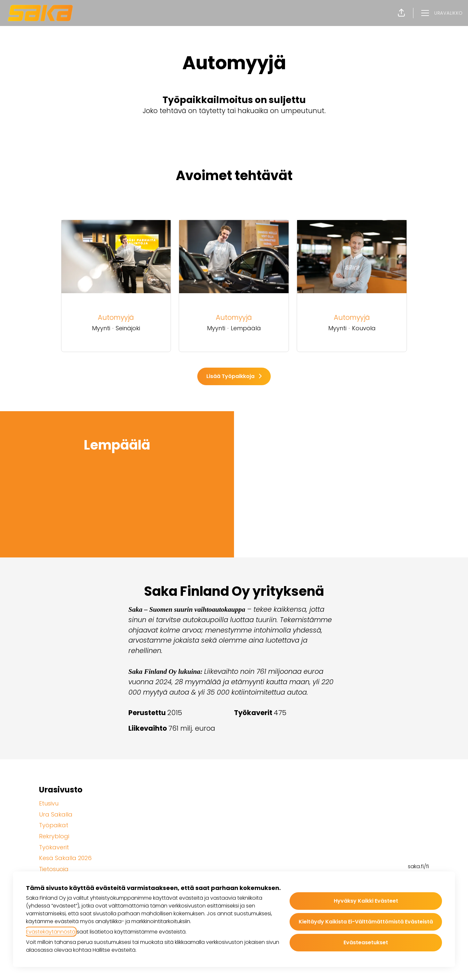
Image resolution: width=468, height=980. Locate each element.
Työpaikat (54, 825)
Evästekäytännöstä (51, 932)
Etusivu (49, 803)
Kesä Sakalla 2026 (65, 858)
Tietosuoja (54, 869)
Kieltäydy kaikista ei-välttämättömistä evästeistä (366, 922)
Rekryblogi (54, 836)
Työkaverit (54, 847)
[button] (401, 13)
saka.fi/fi (418, 866)
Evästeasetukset (366, 942)
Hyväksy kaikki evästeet (366, 901)
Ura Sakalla (56, 814)
